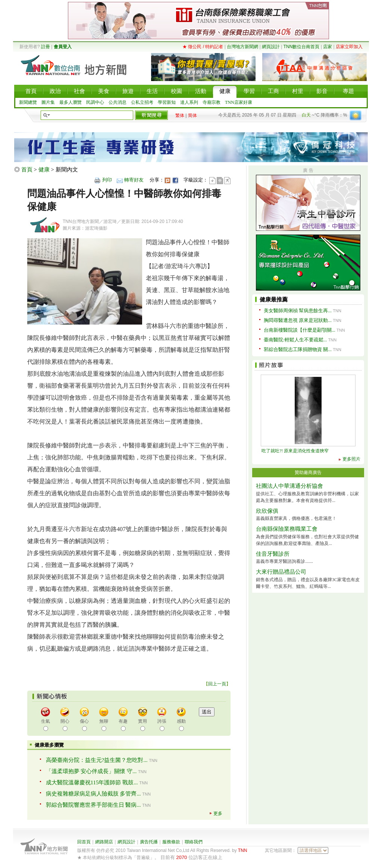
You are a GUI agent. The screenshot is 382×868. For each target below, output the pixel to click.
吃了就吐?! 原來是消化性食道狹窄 (295, 451)
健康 (44, 170)
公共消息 (118, 102)
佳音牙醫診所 (273, 554)
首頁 (27, 170)
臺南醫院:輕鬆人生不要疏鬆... (295, 340)
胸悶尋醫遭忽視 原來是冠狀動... (298, 320)
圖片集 (48, 102)
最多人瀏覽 (71, 102)
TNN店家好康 (239, 102)
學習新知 (167, 102)
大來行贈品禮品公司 (281, 572)
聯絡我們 (194, 842)
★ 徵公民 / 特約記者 (203, 47)
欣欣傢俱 (267, 511)
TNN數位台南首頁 (302, 47)
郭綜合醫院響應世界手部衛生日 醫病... (93, 805)
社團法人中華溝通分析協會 (289, 486)
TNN (243, 850)
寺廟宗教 (212, 102)
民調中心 (95, 102)
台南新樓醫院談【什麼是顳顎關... (300, 330)
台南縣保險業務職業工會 (287, 529)
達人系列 (189, 102)
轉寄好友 (134, 180)
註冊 (46, 47)
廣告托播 (149, 842)
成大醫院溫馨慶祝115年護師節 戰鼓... (92, 782)
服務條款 (171, 842)
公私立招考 (142, 102)
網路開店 (104, 842)
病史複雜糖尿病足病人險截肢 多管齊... (93, 794)
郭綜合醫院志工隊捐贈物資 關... (298, 349)
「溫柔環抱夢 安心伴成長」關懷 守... (91, 771)
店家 (328, 47)
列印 (107, 180)
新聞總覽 (28, 102)
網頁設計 (271, 47)
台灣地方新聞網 (242, 47)
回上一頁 (217, 684)
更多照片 (351, 459)
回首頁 (84, 842)
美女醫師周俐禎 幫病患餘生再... (298, 311)
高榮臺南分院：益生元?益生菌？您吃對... (97, 760)
